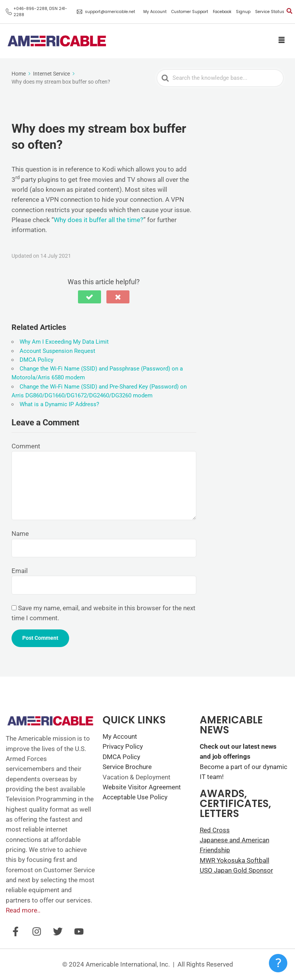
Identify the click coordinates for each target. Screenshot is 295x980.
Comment (26, 446)
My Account (155, 12)
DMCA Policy (36, 360)
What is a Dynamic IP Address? (59, 404)
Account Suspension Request (57, 351)
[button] (281, 41)
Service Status (270, 12)
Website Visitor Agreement (142, 787)
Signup (243, 12)
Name (20, 534)
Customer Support (190, 12)
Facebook (222, 12)
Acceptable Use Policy (135, 797)
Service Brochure (127, 767)
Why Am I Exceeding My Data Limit (64, 342)
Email (20, 571)
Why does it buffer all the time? (99, 220)
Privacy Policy (123, 746)
